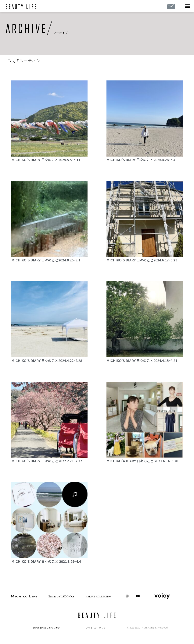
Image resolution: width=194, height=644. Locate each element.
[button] (188, 6)
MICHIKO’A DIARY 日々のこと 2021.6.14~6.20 (142, 461)
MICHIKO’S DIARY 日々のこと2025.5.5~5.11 (46, 160)
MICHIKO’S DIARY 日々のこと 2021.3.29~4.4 (46, 561)
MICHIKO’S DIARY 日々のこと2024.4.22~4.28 (47, 360)
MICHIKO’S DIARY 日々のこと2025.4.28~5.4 (141, 160)
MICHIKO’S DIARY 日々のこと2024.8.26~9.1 (46, 260)
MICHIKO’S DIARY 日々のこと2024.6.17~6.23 (142, 260)
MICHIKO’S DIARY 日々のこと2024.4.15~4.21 (142, 360)
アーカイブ (61, 33)
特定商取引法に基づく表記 (46, 628)
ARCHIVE (26, 29)
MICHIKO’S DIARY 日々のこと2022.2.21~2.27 (47, 461)
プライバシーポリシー (97, 628)
